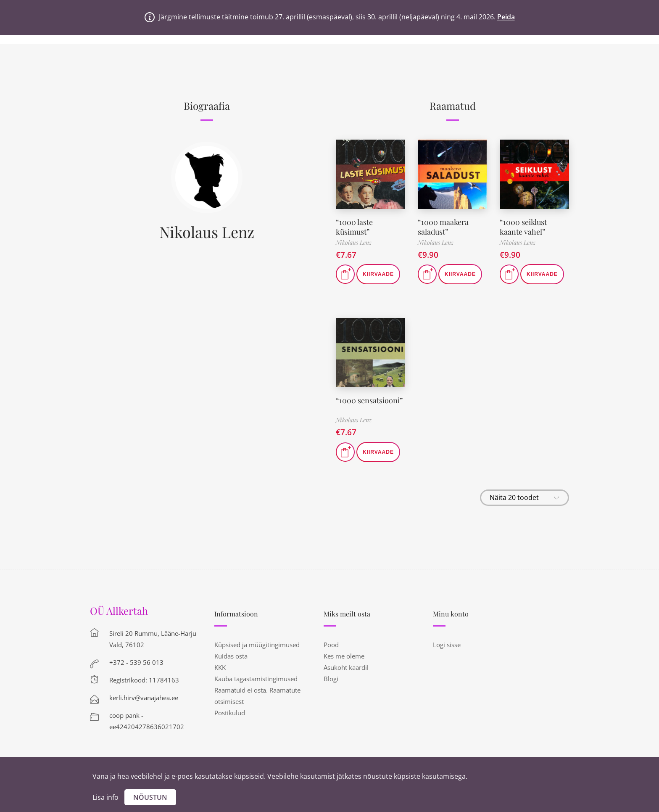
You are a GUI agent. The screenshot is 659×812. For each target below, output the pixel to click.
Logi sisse (447, 645)
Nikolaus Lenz (207, 232)
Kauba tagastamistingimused (256, 679)
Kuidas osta (231, 656)
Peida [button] (506, 17)
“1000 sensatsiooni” (369, 400)
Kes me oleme (344, 656)
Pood (331, 645)
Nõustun (150, 797)
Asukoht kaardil (346, 667)
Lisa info (105, 797)
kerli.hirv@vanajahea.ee (144, 698)
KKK (220, 667)
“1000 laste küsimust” (354, 227)
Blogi (331, 679)
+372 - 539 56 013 (136, 662)
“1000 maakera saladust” (443, 227)
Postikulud (230, 713)
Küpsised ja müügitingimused (257, 645)
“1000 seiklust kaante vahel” (523, 227)
